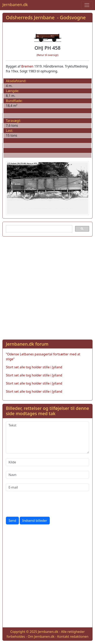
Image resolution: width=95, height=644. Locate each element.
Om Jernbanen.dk (41, 636)
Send (12, 521)
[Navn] (47, 475)
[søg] (39, 229)
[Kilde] (47, 462)
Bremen (27, 66)
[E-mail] (47, 487)
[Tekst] (47, 437)
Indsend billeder (35, 521)
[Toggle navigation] (87, 5)
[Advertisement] (47, 287)
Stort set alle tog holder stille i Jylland (34, 367)
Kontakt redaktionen (73, 636)
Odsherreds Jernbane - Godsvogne (46, 17)
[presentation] (37, 504)
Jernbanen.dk (15, 5)
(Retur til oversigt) (48, 55)
